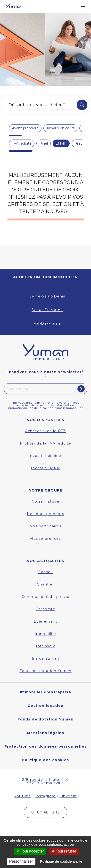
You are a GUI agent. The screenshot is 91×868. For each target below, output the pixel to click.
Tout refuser (64, 851)
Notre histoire (46, 501)
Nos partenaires (45, 526)
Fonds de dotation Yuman (45, 671)
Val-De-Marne (47, 323)
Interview (45, 646)
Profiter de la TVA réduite (45, 443)
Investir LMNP (45, 468)
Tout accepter (30, 851)
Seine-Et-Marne (47, 310)
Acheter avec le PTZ (46, 431)
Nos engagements (46, 514)
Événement (45, 621)
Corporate (46, 609)
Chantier (45, 584)
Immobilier (46, 634)
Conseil (46, 572)
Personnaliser (21, 861)
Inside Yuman (45, 658)
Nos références (45, 539)
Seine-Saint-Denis (47, 296)
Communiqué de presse (45, 597)
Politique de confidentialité (61, 861)
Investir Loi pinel (45, 456)
